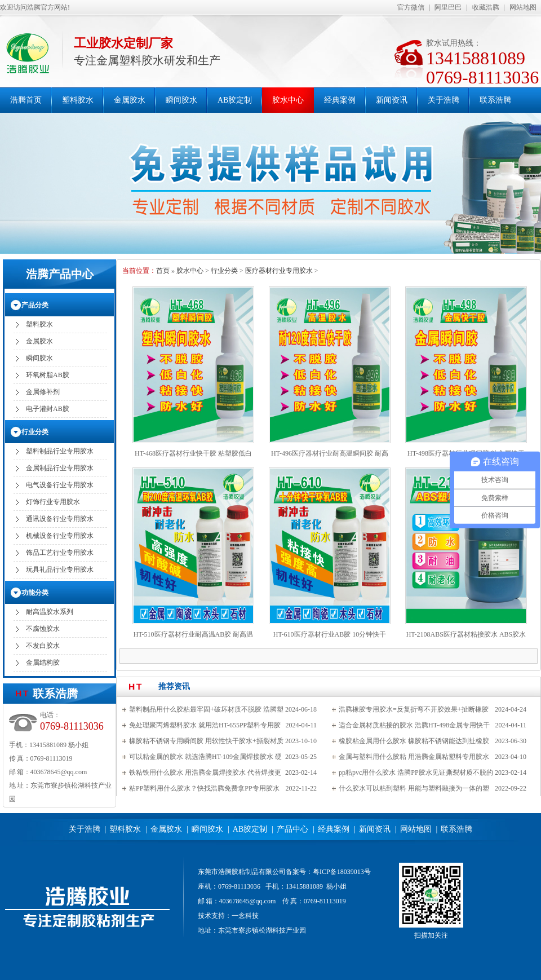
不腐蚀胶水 (43, 629)
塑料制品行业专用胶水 (60, 451)
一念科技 (245, 916)
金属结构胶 (43, 663)
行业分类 (224, 271)
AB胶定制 (235, 100)
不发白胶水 (43, 646)
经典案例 (340, 100)
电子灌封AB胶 (48, 409)
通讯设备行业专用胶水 (60, 519)
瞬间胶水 (181, 100)
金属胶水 (130, 100)
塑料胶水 (78, 100)
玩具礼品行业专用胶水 (60, 570)
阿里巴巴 (448, 7)
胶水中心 (288, 100)
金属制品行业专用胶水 (60, 468)
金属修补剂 (43, 392)
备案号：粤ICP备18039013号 (328, 872)
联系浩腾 (495, 100)
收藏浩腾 (486, 7)
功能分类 (35, 593)
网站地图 (523, 7)
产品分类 (35, 305)
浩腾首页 (26, 100)
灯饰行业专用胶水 (53, 502)
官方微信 (411, 7)
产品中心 (292, 829)
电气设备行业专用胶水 (60, 485)
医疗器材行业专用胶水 (279, 271)
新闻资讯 (392, 100)
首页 (163, 271)
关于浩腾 (444, 100)
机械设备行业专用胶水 (60, 536)
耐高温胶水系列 (50, 612)
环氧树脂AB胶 (48, 375)
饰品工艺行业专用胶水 (60, 553)
